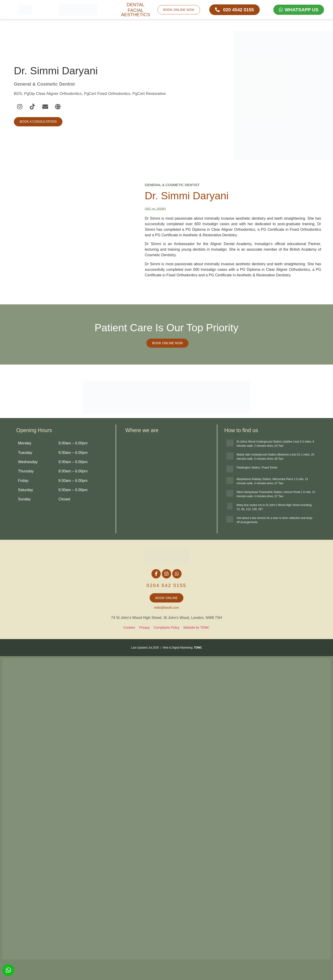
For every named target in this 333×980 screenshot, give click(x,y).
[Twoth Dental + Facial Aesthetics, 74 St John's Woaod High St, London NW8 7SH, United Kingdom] (166, 481)
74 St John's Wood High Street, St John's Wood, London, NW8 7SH (166, 618)
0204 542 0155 (166, 585)
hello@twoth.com (166, 608)
